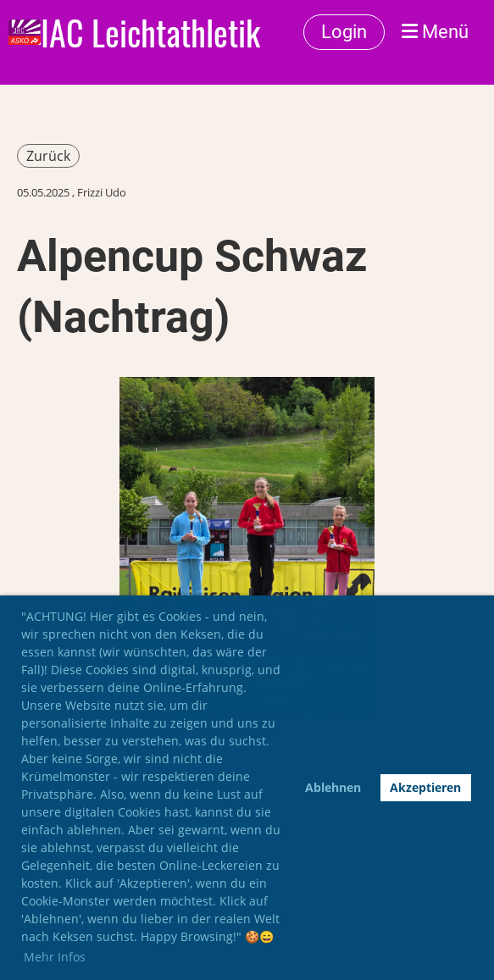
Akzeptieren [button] (425, 787)
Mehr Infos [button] (55, 957)
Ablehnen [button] (333, 787)
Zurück (48, 156)
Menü (435, 32)
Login (344, 32)
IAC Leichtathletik (150, 32)
